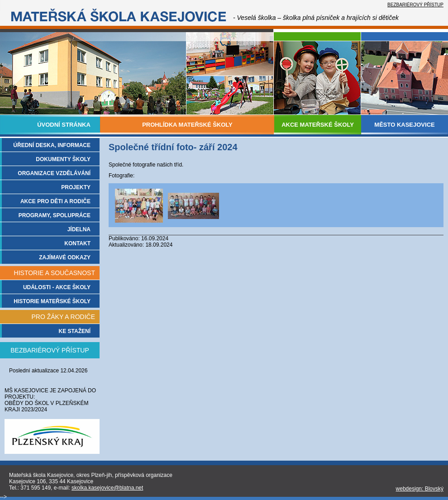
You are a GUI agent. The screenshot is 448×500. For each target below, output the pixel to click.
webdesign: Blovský (420, 489)
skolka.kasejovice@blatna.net (107, 488)
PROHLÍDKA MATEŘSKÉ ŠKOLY (187, 125)
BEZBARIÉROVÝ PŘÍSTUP (415, 5)
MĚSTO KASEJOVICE (404, 125)
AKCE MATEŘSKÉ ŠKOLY (318, 125)
